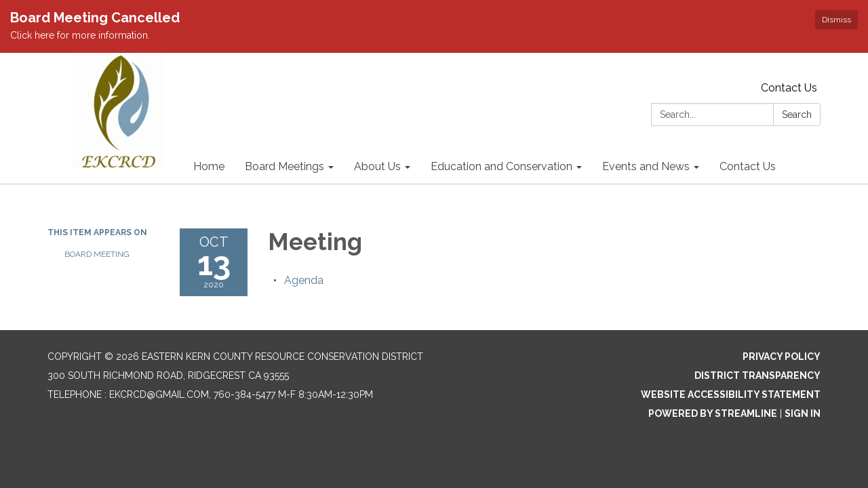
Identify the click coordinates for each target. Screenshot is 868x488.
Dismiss (836, 20)
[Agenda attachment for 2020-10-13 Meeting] (304, 280)
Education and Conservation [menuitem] (501, 166)
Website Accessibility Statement (731, 394)
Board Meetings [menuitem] (284, 166)
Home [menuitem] (209, 166)
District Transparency (757, 375)
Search (797, 115)
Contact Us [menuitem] (748, 166)
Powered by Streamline (713, 413)
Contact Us (789, 88)
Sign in (803, 413)
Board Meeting (97, 254)
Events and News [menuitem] (646, 166)
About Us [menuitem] (377, 166)
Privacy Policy (782, 357)
